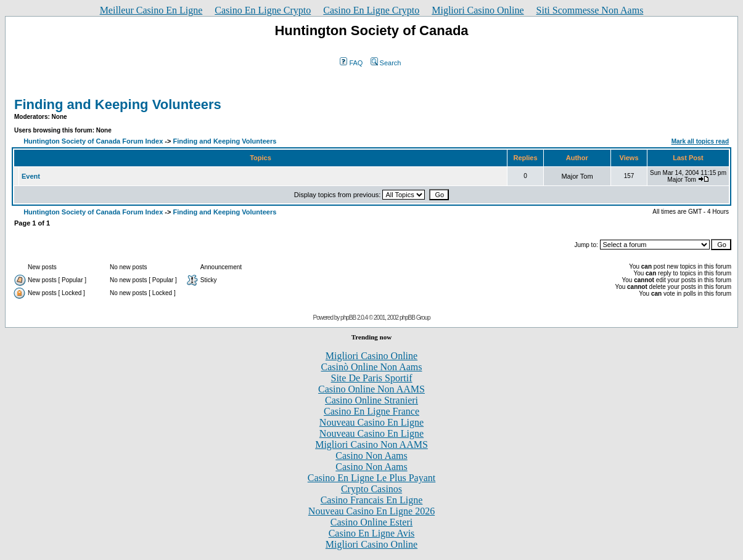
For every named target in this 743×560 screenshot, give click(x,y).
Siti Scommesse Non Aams (590, 10)
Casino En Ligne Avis (372, 533)
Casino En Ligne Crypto (263, 10)
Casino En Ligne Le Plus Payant (372, 478)
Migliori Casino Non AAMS (371, 444)
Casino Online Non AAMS (371, 389)
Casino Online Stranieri (371, 400)
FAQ (351, 63)
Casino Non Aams (371, 456)
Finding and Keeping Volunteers (118, 104)
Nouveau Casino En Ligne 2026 (371, 511)
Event (31, 176)
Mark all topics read (700, 141)
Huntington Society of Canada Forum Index (93, 141)
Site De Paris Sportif (372, 378)
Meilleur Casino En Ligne (151, 10)
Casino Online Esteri (371, 522)
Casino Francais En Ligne (372, 500)
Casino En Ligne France (371, 411)
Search (386, 63)
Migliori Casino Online (478, 10)
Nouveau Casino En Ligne (371, 422)
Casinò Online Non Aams (372, 367)
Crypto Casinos (371, 489)
